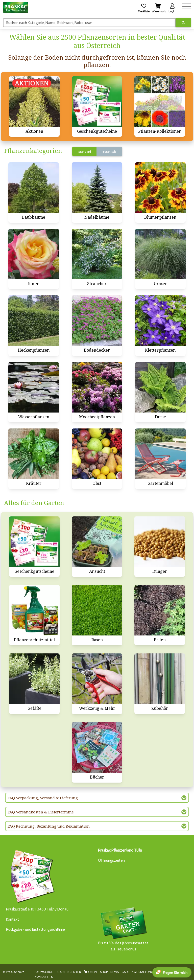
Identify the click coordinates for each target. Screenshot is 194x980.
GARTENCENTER (69, 972)
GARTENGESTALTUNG (137, 972)
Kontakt (13, 919)
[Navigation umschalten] (187, 6)
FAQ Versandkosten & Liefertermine (41, 812)
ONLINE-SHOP (96, 972)
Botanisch (109, 152)
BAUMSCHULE (45, 972)
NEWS (115, 972)
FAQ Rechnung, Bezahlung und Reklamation (49, 826)
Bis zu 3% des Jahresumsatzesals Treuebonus (123, 929)
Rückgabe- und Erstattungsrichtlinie (35, 929)
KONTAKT (41, 977)
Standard (85, 152)
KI (52, 977)
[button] (144, 7)
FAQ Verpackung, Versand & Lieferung (43, 798)
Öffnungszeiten (111, 860)
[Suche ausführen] (183, 23)
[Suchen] (89, 22)
